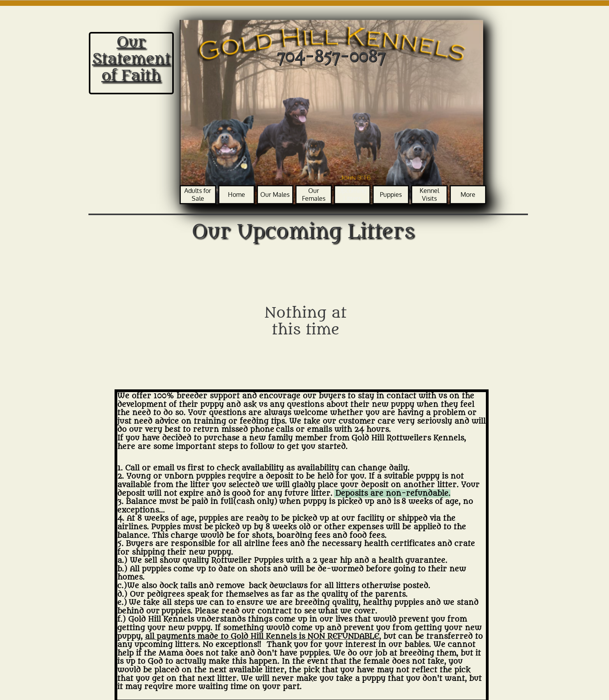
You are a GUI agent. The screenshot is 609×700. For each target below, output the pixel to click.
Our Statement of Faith (131, 59)
